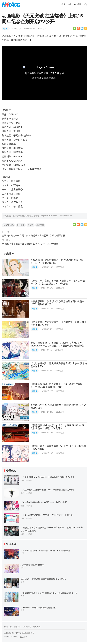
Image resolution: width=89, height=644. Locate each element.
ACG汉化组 (17, 29)
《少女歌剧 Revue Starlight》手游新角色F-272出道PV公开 (47, 477)
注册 (70, 4)
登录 (63, 4)
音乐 (22, 493)
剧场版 (6, 29)
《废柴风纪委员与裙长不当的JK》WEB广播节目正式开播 (47, 515)
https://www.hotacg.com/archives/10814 (58, 216)
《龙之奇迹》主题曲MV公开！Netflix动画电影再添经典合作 (47, 490)
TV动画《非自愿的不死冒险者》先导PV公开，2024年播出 (30, 244)
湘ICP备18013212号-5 (24, 633)
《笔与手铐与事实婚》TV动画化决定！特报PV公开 (44, 502)
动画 (22, 480)
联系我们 (18, 627)
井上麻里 (21, 225)
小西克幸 (40, 225)
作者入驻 (8, 627)
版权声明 (27, 627)
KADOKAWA (8, 225)
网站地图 (37, 627)
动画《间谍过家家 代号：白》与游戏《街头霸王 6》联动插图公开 (34, 235)
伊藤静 (31, 225)
